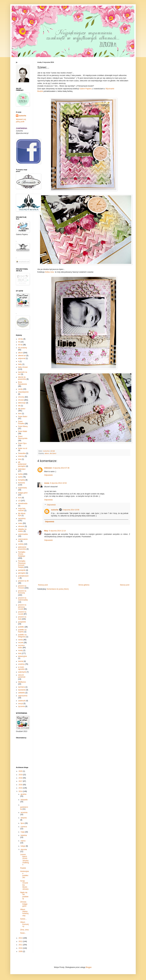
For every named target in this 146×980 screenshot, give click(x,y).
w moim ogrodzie (21, 668)
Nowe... (23, 933)
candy (20, 389)
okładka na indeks (22, 530)
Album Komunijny (24, 924)
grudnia (24, 794)
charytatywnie (23, 392)
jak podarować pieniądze (22, 464)
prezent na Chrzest (22, 587)
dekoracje (22, 403)
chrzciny (21, 397)
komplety (22, 480)
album (47, 453)
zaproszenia (23, 696)
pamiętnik (22, 570)
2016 (21, 785)
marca (23, 841)
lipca (23, 823)
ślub (20, 653)
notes (20, 523)
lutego (23, 846)
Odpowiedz (48, 475)
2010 (21, 948)
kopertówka (22, 488)
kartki (20, 477)
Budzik (40, 91)
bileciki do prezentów (22, 378)
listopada (24, 800)
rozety (20, 650)
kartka (20, 474)
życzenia (21, 706)
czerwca (24, 827)
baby (20, 364)
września (24, 813)
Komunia (21, 483)
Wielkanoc (22, 682)
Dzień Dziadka (21, 423)
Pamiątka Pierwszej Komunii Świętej (22, 564)
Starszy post (125, 585)
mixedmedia (23, 503)
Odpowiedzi (51, 505)
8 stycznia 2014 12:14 (57, 531)
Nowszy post (43, 585)
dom (20, 414)
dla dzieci (53, 453)
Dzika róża (50, 272)
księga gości (23, 493)
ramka (20, 640)
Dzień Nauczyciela (23, 437)
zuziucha (55, 510)
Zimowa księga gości (24, 904)
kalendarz (22, 469)
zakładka (21, 693)
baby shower (23, 367)
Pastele (23, 868)
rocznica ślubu (21, 646)
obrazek (21, 526)
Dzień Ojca (22, 443)
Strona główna (84, 585)
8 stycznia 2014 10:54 (58, 483)
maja (23, 832)
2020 (21, 771)
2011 (21, 945)
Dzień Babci (23, 417)
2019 (21, 775)
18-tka (20, 339)
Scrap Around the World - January (24, 885)
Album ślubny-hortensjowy (24, 913)
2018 (21, 778)
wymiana (21, 687)
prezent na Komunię (22, 592)
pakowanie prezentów (22, 548)
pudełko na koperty (22, 631)
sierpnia (24, 818)
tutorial (21, 661)
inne (20, 459)
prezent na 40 (23, 581)
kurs (20, 498)
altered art (22, 356)
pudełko (21, 627)
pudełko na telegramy (22, 636)
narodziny (22, 518)
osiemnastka (23, 534)
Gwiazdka (22, 453)
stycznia (24, 849)
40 (19, 342)
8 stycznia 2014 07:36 (61, 468)
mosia (47, 483)
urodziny (21, 664)
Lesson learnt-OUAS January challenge (25, 860)
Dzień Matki (23, 431)
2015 (21, 788)
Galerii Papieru (86, 89)
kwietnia (24, 835)
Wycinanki (110, 89)
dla (19, 406)
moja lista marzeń (22, 509)
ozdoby (21, 544)
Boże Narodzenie (22, 383)
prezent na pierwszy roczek (22, 607)
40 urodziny (23, 348)
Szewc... (23, 919)
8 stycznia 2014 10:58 (71, 510)
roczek (21, 643)
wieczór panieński (22, 676)
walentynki (22, 672)
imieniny (21, 456)
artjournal (22, 358)
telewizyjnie (22, 656)
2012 (21, 941)
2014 (21, 791)
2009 (21, 951)
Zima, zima (24, 930)
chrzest (21, 400)
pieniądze (22, 573)
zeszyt (21, 704)
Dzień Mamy (23, 426)
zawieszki (22, 701)
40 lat (20, 345)
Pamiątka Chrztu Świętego (22, 554)
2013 (21, 938)
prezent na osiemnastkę (23, 599)
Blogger (89, 967)
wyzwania (22, 690)
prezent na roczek (22, 613)
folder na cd (23, 448)
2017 (21, 781)
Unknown (48, 468)
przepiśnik (22, 622)
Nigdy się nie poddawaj (24, 896)
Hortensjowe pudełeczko (25, 874)
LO (19, 501)
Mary (46, 531)
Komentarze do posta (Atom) (58, 589)
